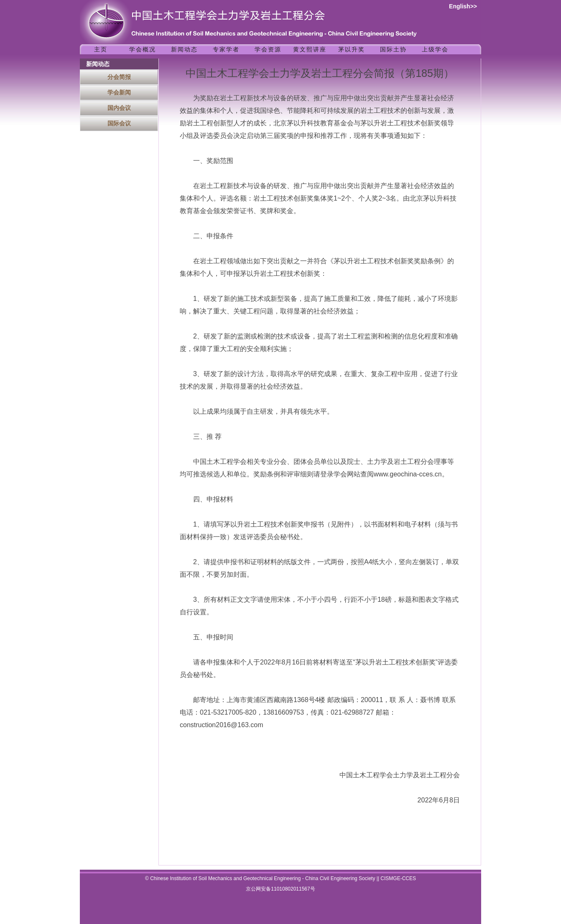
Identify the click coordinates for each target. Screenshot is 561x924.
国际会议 (119, 123)
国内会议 (119, 108)
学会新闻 (119, 92)
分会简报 (119, 77)
